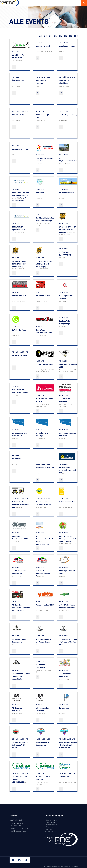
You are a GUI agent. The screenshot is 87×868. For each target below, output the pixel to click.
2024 (51, 36)
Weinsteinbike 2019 (43, 296)
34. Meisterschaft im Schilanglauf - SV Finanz (20, 745)
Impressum (67, 867)
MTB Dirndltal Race (67, 193)
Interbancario (64, 708)
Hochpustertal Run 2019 (45, 468)
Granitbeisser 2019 (19, 296)
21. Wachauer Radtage (44, 364)
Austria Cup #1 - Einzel (21, 149)
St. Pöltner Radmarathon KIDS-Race (43, 573)
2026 (40, 36)
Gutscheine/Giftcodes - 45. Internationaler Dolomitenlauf (68, 745)
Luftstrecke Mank (19, 330)
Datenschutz (74, 867)
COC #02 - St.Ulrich (43, 46)
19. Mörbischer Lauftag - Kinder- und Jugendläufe (21, 676)
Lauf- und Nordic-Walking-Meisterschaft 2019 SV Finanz (68, 539)
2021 (66, 36)
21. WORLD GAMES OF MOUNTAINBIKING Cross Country (21, 264)
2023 (56, 36)
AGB (62, 867)
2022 (61, 36)
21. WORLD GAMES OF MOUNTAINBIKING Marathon (68, 230)
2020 (71, 36)
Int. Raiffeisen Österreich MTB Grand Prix (68, 470)
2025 (45, 36)
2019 (76, 36)
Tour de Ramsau (65, 777)
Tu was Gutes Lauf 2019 (45, 605)
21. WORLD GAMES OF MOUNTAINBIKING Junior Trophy (44, 264)
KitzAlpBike (17, 459)
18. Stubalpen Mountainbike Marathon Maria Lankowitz (21, 608)
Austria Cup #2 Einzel (67, 46)
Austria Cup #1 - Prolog (68, 115)
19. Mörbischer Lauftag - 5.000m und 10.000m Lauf (68, 642)
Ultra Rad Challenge (20, 355)
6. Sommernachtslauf (67, 502)
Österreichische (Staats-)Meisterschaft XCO (21, 505)
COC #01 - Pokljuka (19, 115)
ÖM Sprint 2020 (18, 81)
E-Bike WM (40, 193)
